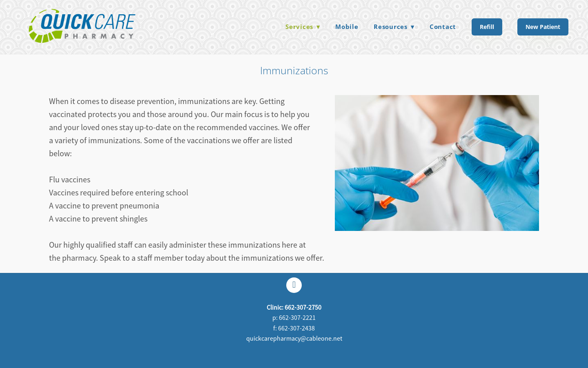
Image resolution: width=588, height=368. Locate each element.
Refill (487, 27)
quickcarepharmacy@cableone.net (294, 339)
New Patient (543, 27)
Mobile (347, 27)
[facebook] (294, 285)
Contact (443, 27)
